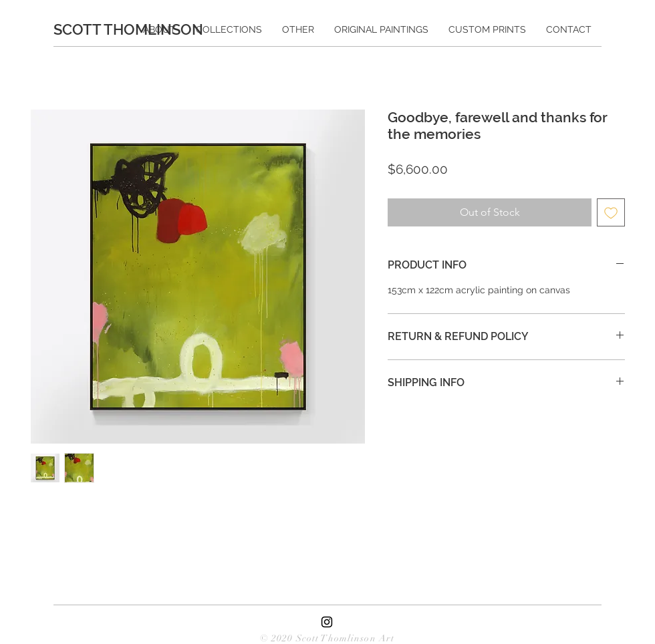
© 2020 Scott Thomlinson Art (327, 638)
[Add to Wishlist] (611, 212)
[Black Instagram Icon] (327, 622)
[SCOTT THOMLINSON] (134, 30)
